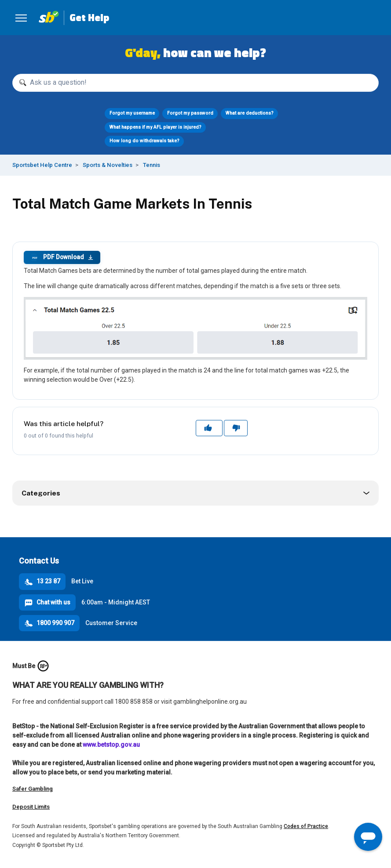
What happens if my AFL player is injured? (155, 127)
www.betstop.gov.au (111, 745)
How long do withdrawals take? (144, 141)
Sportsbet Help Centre (42, 165)
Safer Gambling (33, 789)
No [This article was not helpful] (236, 428)
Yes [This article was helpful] (209, 428)
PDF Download (62, 257)
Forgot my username (132, 113)
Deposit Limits (31, 807)
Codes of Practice (306, 826)
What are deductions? (250, 113)
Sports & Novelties (108, 165)
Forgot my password (190, 113)
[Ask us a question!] (195, 83)
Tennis (152, 165)
